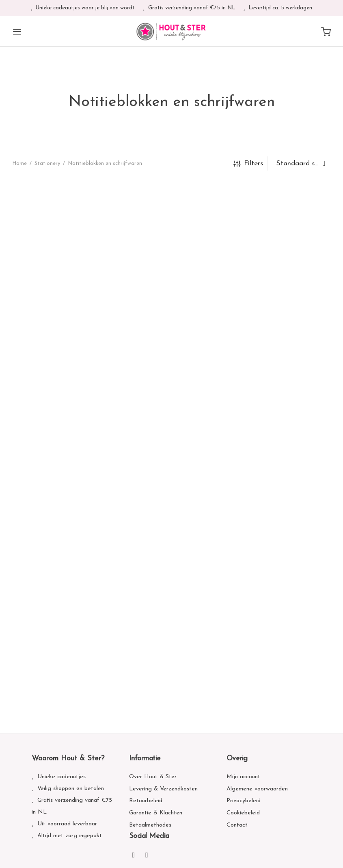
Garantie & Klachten (156, 813)
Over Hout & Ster (153, 777)
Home (19, 163)
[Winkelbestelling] (301, 163)
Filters (248, 163)
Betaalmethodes (150, 825)
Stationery (47, 163)
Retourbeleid (146, 801)
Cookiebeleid (243, 813)
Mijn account (243, 777)
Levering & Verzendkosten (163, 789)
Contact (237, 825)
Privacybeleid (244, 801)
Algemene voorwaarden (257, 789)
